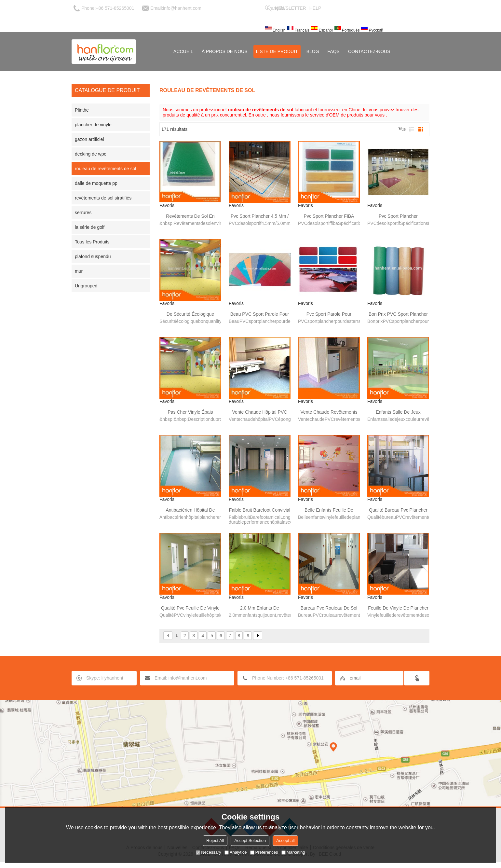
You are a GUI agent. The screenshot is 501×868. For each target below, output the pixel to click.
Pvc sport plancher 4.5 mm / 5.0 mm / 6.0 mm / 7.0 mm (260, 216)
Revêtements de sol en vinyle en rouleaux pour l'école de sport (190, 216)
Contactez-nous (369, 51)
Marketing (293, 852)
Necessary (208, 852)
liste (412, 129)
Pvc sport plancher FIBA (329, 216)
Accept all (285, 840)
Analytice (236, 852)
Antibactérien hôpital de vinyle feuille (190, 510)
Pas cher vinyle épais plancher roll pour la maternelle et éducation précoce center (190, 412)
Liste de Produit (277, 51)
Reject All (215, 840)
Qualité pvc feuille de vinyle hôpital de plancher (190, 608)
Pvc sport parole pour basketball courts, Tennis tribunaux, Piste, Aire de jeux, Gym (329, 314)
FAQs (334, 51)
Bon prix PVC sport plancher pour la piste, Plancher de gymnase (398, 314)
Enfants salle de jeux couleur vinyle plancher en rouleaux (398, 412)
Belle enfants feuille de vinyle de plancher (329, 510)
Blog (313, 51)
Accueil (183, 51)
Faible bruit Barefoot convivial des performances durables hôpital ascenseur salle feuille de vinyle (260, 510)
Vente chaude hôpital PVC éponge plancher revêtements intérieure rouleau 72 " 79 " (260, 412)
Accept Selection (250, 840)
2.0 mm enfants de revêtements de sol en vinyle (259, 608)
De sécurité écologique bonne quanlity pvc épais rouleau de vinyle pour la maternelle (190, 314)
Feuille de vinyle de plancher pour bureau (398, 608)
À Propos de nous (225, 51)
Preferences (264, 852)
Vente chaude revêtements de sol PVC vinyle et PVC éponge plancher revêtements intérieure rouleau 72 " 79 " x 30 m (329, 412)
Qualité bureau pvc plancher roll (398, 510)
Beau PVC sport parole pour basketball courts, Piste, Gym (260, 314)
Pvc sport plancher (398, 216)
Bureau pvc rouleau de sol (329, 608)
